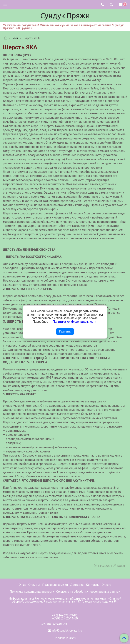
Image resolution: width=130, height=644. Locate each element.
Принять (65, 331)
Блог (15, 38)
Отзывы (34, 585)
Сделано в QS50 (65, 638)
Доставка (77, 585)
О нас (22, 585)
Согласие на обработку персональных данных (88, 592)
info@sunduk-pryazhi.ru (67, 631)
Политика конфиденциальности (32, 592)
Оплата (106, 585)
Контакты (93, 585)
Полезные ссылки (55, 585)
